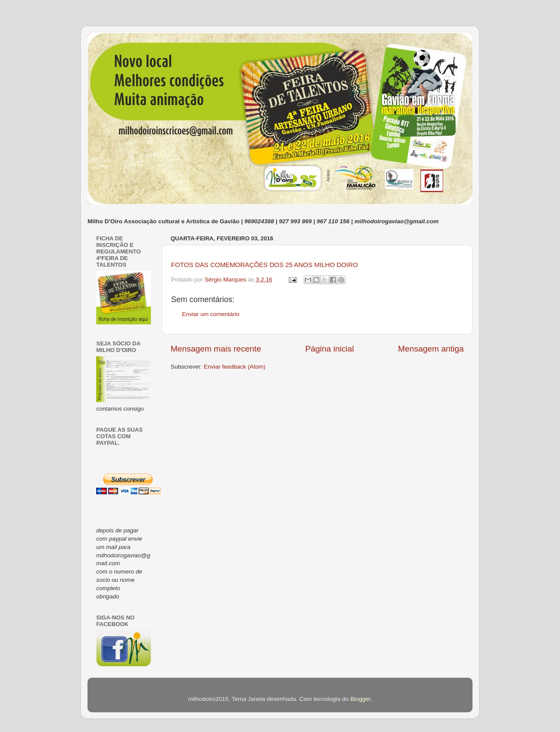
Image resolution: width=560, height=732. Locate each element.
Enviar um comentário (211, 314)
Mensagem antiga (431, 349)
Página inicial (330, 349)
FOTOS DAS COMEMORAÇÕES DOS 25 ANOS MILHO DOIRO (264, 265)
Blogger (360, 699)
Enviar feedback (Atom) (235, 367)
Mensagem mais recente (216, 349)
